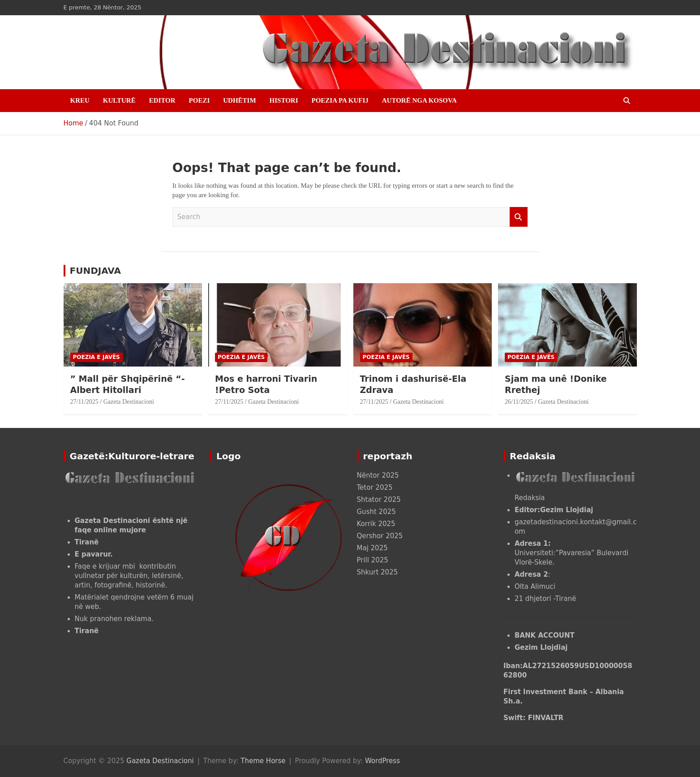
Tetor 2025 (375, 488)
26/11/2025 (519, 402)
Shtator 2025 (379, 500)
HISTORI (284, 100)
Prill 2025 (373, 560)
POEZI (200, 100)
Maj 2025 (372, 548)
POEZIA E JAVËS (97, 357)
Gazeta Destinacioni (129, 402)
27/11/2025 (84, 402)
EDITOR (162, 100)
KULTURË (119, 100)
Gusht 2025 (376, 512)
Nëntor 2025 (378, 475)
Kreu (80, 100)
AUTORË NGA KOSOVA (419, 100)
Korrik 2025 (376, 524)
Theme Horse (263, 761)
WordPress (382, 761)
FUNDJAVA (95, 271)
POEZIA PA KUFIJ (340, 100)
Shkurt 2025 (378, 572)
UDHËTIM (239, 100)
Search (519, 217)
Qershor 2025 (380, 536)
